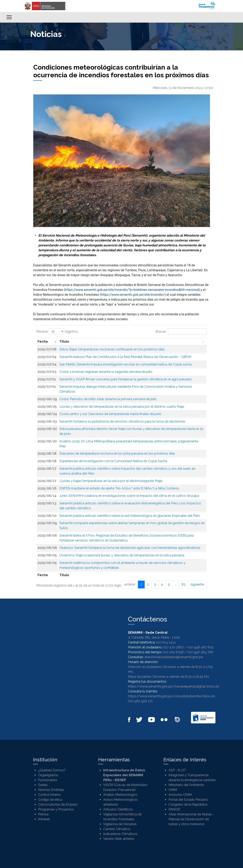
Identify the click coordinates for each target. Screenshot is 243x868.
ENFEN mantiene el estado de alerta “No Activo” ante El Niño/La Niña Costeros (119, 488)
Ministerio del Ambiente (186, 785)
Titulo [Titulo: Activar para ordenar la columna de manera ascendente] (64, 342)
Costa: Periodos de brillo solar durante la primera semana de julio (108, 399)
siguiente (197, 584)
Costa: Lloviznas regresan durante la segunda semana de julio (106, 372)
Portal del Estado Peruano (188, 800)
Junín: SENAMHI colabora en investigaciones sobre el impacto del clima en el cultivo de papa (129, 496)
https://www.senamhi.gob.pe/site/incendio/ (133, 295)
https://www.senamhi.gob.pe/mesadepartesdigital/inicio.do (174, 686)
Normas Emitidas (51, 790)
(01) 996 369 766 (200, 652)
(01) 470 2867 (173, 647)
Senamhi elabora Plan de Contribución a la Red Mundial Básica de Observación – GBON (125, 357)
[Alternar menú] (9, 17)
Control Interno (49, 795)
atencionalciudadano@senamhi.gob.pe (174, 657)
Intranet (44, 819)
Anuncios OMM (180, 795)
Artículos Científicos (118, 809)
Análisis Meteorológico (120, 795)
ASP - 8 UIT (177, 770)
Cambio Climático (117, 829)
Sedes (43, 785)
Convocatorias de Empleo (58, 804)
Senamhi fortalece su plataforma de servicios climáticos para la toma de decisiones (122, 421)
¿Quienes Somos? (52, 770)
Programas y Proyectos (56, 809)
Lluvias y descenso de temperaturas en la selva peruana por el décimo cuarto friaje (122, 407)
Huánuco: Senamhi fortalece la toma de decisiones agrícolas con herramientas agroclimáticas (130, 548)
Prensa (43, 814)
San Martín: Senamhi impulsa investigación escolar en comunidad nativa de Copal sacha (125, 364)
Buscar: (181, 332)
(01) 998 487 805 (200, 647)
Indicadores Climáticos (120, 834)
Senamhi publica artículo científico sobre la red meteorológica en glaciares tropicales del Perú (130, 516)
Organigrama (48, 775)
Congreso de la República (188, 804)
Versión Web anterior (119, 839)
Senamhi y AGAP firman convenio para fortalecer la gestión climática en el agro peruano (126, 379)
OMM (173, 790)
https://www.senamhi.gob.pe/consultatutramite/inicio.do (171, 696)
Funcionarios (48, 780)
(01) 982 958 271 (140, 701)
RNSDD (174, 809)
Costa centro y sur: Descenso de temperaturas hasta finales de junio (110, 414)
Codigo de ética (50, 800)
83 (184, 584)
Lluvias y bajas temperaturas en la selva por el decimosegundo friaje (111, 481)
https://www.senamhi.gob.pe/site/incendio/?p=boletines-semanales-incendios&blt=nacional (132, 290)
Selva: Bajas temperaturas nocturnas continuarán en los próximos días (112, 349)
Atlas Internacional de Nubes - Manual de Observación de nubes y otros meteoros (191, 819)
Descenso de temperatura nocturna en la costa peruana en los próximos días (117, 453)
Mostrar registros (57, 332)
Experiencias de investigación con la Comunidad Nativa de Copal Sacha (113, 461)
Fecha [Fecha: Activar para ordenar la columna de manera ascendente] (43, 342)
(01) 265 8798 (173, 652)
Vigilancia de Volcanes (120, 824)
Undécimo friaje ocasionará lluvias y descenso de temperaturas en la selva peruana (122, 555)
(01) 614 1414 (166, 642)
